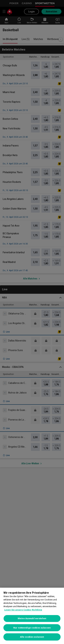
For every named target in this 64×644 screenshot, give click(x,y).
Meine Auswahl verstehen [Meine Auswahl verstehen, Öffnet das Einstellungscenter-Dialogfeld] (32, 618)
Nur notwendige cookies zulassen (32, 628)
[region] (32, 616)
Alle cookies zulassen (32, 637)
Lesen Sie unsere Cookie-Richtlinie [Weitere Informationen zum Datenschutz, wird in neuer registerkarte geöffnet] (23, 610)
